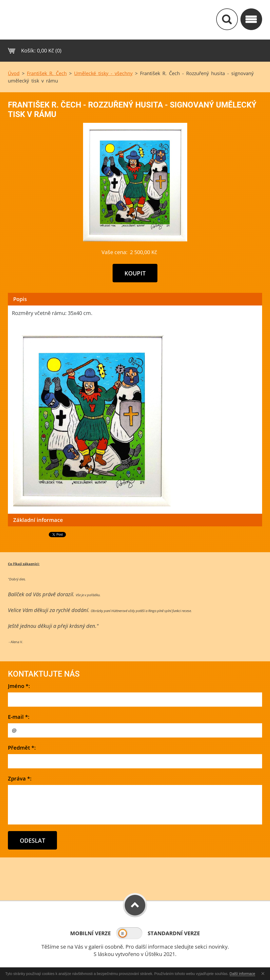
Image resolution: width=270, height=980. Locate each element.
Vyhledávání (227, 19)
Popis (20, 299)
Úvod (14, 73)
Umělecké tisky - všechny (103, 73)
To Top (135, 905)
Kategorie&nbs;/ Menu (251, 19)
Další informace (242, 974)
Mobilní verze (90, 933)
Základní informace (38, 520)
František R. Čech (47, 73)
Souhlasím (264, 973)
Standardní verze (174, 933)
